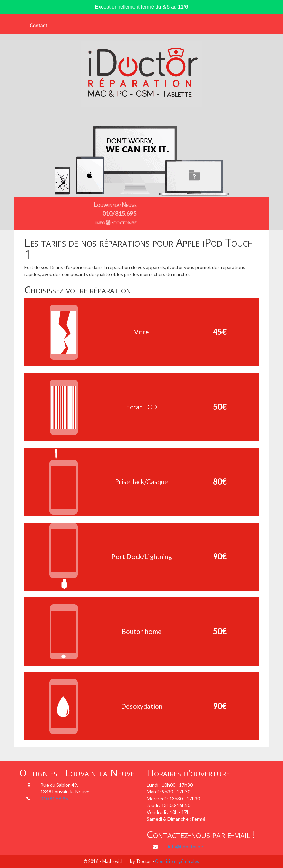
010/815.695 (119, 214)
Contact (38, 25)
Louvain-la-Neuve (115, 205)
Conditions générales (177, 861)
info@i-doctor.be (116, 222)
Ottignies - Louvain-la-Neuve (77, 773)
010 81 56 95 (54, 798)
